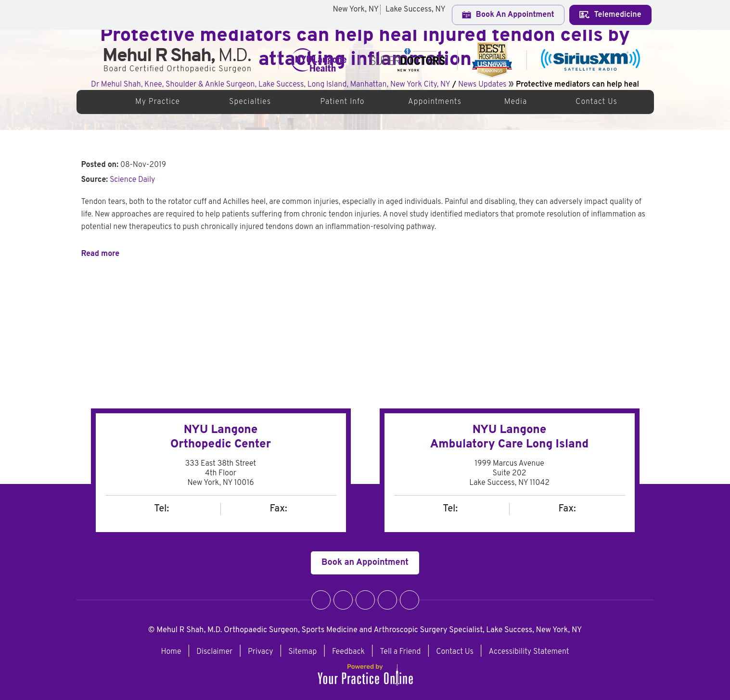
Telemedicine (610, 15)
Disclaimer (214, 652)
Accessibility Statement (529, 652)
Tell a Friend (401, 652)
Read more (101, 254)
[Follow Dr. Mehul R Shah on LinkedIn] (387, 600)
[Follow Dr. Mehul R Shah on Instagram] (365, 600)
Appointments (435, 102)
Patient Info (342, 102)
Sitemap (302, 652)
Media (516, 102)
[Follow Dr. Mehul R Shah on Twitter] (343, 600)
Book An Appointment (508, 15)
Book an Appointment (365, 563)
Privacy (261, 652)
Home (100, 102)
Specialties (250, 102)
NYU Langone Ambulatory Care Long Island (510, 437)
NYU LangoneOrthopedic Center (221, 437)
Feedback (348, 652)
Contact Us (596, 102)
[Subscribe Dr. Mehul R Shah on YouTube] (410, 600)
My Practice (158, 102)
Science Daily (132, 180)
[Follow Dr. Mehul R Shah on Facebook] (321, 600)
